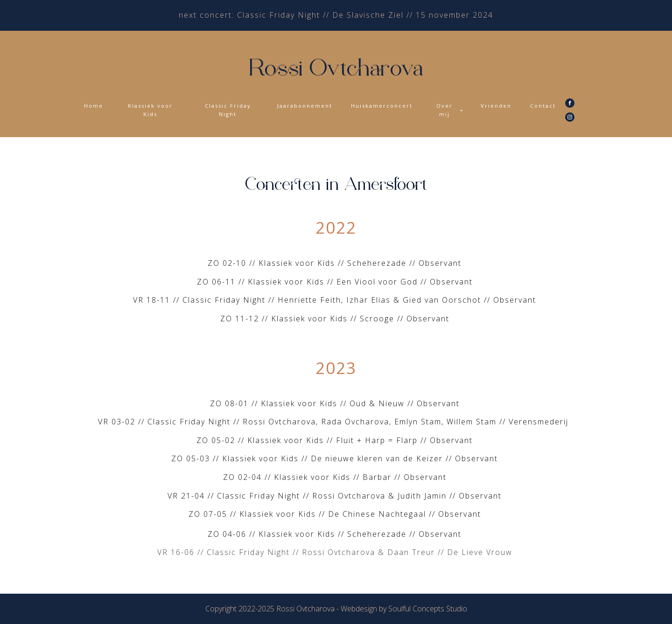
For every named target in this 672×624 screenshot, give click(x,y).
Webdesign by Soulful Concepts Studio (404, 609)
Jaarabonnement (305, 106)
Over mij (444, 110)
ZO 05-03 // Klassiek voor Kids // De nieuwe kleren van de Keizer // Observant (336, 458)
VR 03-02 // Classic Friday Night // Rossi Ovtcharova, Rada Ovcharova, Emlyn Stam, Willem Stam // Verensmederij (336, 422)
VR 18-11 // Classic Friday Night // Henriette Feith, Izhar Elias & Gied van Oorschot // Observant (336, 300)
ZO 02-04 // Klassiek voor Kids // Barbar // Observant (336, 477)
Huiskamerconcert (382, 106)
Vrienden (496, 106)
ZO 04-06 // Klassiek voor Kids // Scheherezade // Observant (336, 534)
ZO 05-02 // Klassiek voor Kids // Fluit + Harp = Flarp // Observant (336, 440)
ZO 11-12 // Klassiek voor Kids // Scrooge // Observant (336, 319)
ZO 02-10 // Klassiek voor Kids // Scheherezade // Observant (336, 263)
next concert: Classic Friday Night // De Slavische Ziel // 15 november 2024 (336, 15)
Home (94, 106)
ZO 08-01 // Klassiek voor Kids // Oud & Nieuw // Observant (336, 403)
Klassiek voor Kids (150, 110)
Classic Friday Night (228, 110)
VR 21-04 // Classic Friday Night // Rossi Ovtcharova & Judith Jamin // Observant (336, 496)
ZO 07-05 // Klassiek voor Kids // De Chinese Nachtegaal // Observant (336, 514)
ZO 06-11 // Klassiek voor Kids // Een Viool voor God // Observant (336, 282)
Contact (543, 106)
